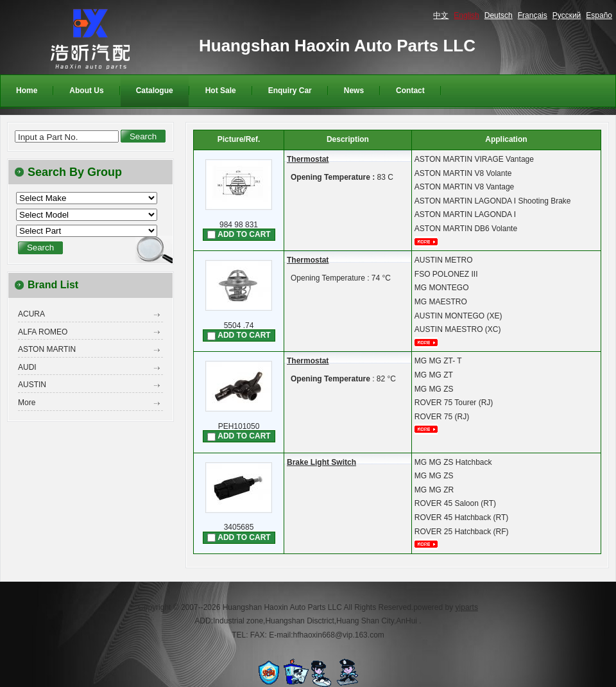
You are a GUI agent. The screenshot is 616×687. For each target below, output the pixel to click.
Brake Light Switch (321, 462)
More (27, 403)
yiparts (467, 607)
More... (431, 242)
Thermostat (308, 159)
